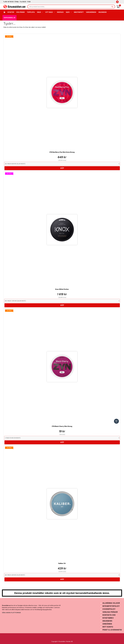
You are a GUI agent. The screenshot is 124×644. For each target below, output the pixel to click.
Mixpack (60, 12)
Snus (40, 12)
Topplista (31, 12)
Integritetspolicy (111, 606)
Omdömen (107, 624)
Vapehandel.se (10, 18)
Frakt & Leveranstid (112, 630)
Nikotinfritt (79, 12)
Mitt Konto (108, 627)
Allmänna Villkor (111, 603)
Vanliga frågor (110, 612)
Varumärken (91, 12)
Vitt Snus (50, 12)
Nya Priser (21, 12)
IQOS (69, 12)
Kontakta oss (109, 615)
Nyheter (11, 12)
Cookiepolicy (109, 609)
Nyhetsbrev (108, 618)
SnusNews (102, 12)
